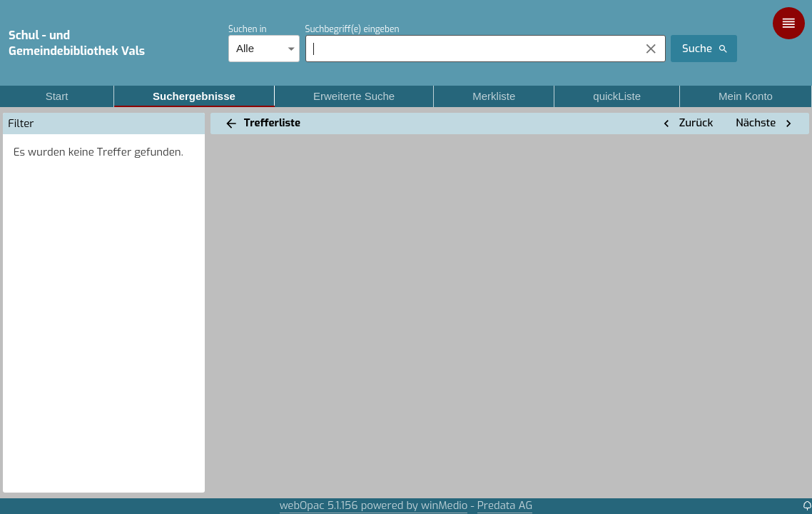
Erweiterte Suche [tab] (354, 96)
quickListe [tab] (617, 96)
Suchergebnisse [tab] (194, 96)
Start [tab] (57, 96)
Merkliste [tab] (494, 96)
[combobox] (469, 49)
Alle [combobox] (245, 48)
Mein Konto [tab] (746, 96)
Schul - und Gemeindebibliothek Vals (77, 43)
